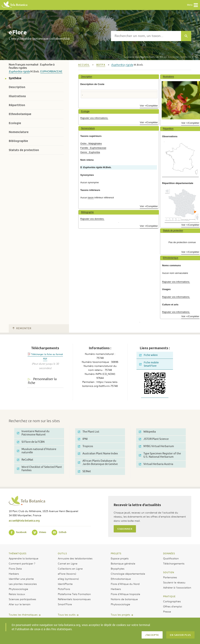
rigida (26, 72)
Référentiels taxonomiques (74, 599)
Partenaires (170, 577)
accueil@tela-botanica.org (24, 521)
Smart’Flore (65, 604)
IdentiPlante (65, 584)
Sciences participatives (22, 599)
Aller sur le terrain (20, 604)
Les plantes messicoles (23, 584)
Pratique (169, 596)
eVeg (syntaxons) (68, 579)
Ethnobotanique (20, 114)
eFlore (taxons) (67, 574)
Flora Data (15, 568)
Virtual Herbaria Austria (156, 464)
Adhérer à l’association (177, 587)
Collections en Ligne (70, 568)
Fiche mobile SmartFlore (149, 364)
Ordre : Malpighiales (91, 143)
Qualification (171, 558)
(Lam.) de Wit (144, 57)
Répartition (17, 105)
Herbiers (14, 574)
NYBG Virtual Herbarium (156, 446)
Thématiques (18, 553)
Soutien (169, 572)
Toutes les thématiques (23, 615)
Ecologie (15, 123)
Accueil (84, 65)
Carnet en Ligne (68, 563)
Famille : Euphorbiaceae (93, 148)
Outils (62, 553)
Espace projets (120, 558)
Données (169, 553)
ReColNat (25, 460)
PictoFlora (64, 589)
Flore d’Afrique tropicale (125, 594)
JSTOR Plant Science (154, 439)
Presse (167, 611)
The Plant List (89, 432)
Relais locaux (17, 594)
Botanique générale (123, 563)
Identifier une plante (21, 579)
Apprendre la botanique (24, 558)
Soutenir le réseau (174, 582)
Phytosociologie (18, 589)
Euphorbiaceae (51, 72)
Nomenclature (19, 132)
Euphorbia (15, 72)
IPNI (83, 439)
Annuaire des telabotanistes (75, 558)
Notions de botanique (124, 599)
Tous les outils (67, 615)
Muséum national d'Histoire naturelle (37, 451)
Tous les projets (120, 615)
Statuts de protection (24, 150)
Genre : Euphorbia (90, 152)
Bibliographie (18, 141)
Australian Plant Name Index (98, 454)
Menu (193, 5)
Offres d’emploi (173, 606)
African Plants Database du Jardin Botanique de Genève (98, 462)
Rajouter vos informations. (94, 118)
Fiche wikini (148, 355)
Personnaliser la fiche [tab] (42, 381)
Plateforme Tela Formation (74, 594)
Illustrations (17, 96)
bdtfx (101, 65)
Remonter (22, 328)
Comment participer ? (22, 563)
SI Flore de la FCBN (31, 442)
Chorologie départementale (128, 574)
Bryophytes (118, 568)
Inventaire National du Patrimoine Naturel (33, 433)
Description (17, 87)
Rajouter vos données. (92, 219)
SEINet (84, 471)
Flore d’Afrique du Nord (125, 584)
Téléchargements (174, 563)
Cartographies (172, 601)
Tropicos (85, 446)
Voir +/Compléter (149, 106)
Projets (116, 553)
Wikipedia (147, 432)
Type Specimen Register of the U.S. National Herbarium (160, 455)
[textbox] (146, 36)
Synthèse (15, 78)
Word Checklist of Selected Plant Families (39, 469)
